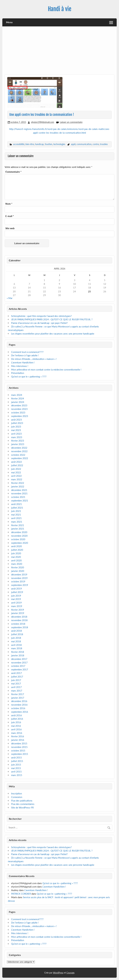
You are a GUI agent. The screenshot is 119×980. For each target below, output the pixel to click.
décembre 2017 (19, 659)
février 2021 (18, 525)
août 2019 (17, 589)
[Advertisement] (60, 52)
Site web (10, 228)
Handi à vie (60, 9)
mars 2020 (17, 564)
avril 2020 (16, 560)
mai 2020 (16, 557)
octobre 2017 (18, 666)
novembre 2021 (19, 493)
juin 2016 (16, 722)
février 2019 (18, 610)
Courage (70, 973)
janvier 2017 (18, 698)
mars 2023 (17, 437)
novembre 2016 (19, 705)
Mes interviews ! (20, 366)
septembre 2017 (20, 669)
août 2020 (17, 546)
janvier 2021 (18, 529)
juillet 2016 (17, 719)
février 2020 (18, 567)
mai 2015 (16, 768)
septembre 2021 (20, 501)
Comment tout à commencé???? (27, 352)
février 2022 (18, 483)
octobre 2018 (18, 624)
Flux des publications (22, 801)
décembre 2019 (19, 574)
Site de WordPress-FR (22, 808)
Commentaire (13, 172)
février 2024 (18, 398)
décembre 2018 (19, 617)
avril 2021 (16, 518)
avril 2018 (16, 645)
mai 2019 (16, 599)
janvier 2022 (18, 486)
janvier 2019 (18, 613)
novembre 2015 (19, 747)
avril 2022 (16, 476)
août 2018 (17, 631)
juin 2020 (16, 553)
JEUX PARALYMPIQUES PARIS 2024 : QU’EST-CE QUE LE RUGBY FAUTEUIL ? (52, 319)
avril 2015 (16, 772)
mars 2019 (17, 606)
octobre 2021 (18, 497)
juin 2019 (16, 596)
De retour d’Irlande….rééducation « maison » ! (34, 359)
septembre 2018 (20, 627)
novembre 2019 (19, 578)
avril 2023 (16, 434)
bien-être (30, 144)
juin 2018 (16, 638)
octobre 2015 (18, 751)
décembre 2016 (19, 701)
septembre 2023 (20, 416)
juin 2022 (16, 469)
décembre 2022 (19, 448)
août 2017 (17, 673)
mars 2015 (17, 775)
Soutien (48, 144)
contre (96, 144)
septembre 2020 (20, 543)
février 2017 (18, 694)
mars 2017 (17, 691)
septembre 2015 (20, 754)
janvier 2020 (18, 571)
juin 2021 (16, 511)
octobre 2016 (18, 708)
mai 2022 (16, 472)
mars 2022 (17, 479)
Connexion (17, 797)
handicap (39, 144)
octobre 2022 (18, 455)
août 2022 (17, 462)
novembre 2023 (19, 409)
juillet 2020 (17, 550)
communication (84, 144)
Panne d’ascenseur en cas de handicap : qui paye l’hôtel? (39, 323)
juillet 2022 (17, 465)
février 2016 (18, 736)
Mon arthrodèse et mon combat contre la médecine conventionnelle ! (46, 370)
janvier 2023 (18, 444)
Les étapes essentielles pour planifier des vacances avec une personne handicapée (53, 334)
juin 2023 (16, 427)
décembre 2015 (19, 743)
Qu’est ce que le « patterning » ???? (29, 376)
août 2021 (17, 504)
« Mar (10, 298)
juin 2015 (16, 765)
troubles (104, 144)
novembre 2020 (19, 536)
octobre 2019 (18, 581)
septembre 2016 (20, 712)
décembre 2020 (19, 532)
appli (73, 144)
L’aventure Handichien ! (23, 362)
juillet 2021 (17, 508)
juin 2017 (16, 680)
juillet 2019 (17, 592)
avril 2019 (16, 603)
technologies (59, 144)
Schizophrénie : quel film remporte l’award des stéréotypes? (41, 316)
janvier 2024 (18, 402)
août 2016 (17, 715)
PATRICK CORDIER (21, 894)
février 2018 (18, 652)
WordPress (58, 973)
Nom (9, 204)
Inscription (17, 793)
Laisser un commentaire (71, 122)
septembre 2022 (20, 458)
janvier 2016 (18, 740)
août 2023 (17, 420)
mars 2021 (17, 522)
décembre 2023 (19, 405)
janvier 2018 (18, 655)
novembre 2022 (19, 451)
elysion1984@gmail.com (43, 122)
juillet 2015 (17, 761)
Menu (9, 22)
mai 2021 (16, 515)
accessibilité (19, 144)
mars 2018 (17, 648)
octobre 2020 (18, 539)
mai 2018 (16, 641)
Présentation (18, 373)
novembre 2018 (19, 620)
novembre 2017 (19, 662)
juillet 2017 (17, 677)
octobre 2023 (18, 412)
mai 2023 (16, 430)
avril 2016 (16, 729)
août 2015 (17, 757)
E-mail (10, 216)
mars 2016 (17, 733)
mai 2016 (16, 726)
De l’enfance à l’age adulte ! (25, 355)
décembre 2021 (19, 490)
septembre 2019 (20, 585)
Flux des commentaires (23, 804)
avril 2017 (16, 687)
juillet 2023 (17, 423)
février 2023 (18, 441)
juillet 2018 (17, 634)
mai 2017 (16, 683)
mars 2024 (17, 395)
